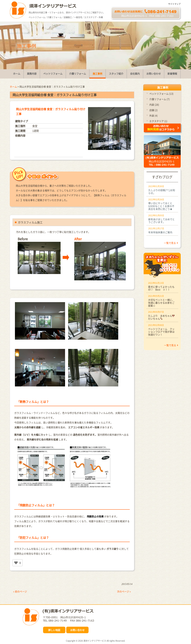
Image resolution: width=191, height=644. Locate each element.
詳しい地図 (54, 630)
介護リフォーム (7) (160, 99)
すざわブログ (162, 177)
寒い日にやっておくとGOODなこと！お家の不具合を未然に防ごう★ (161, 206)
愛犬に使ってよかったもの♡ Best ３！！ (161, 288)
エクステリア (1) (158, 121)
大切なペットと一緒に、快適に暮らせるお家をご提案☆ (161, 303)
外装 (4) (154, 116)
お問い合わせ (77, 630)
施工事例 (163, 87)
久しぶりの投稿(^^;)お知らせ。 (162, 192)
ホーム (13, 87)
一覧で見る (171, 243)
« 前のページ (20, 591)
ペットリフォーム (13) (161, 94)
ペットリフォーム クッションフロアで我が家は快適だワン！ (161, 332)
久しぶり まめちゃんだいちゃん (161, 317)
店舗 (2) (154, 110)
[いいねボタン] (16, 563)
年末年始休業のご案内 (160, 232)
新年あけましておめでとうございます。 (161, 221)
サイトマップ (174, 4)
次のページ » (124, 591)
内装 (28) (154, 105)
